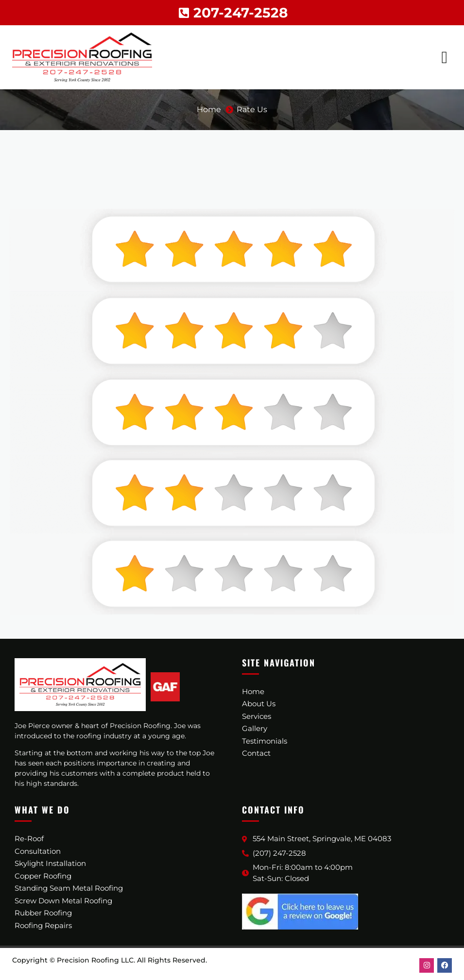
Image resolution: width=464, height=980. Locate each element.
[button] (445, 58)
